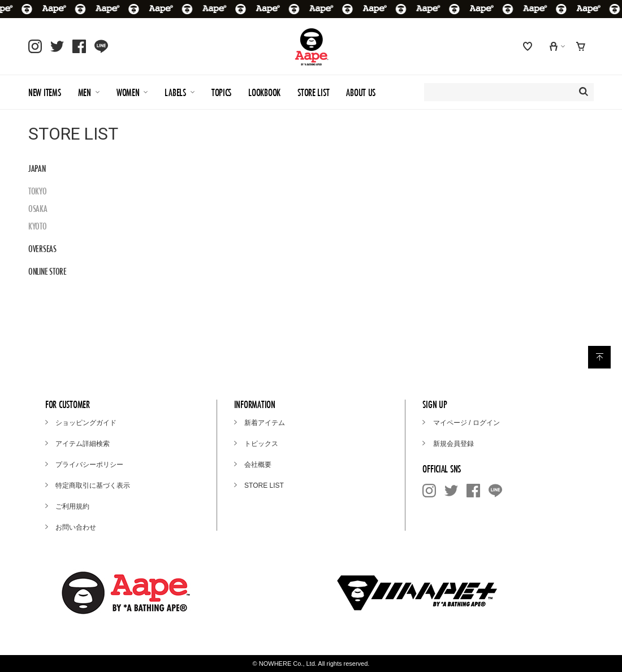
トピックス (261, 444)
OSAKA (38, 209)
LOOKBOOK (264, 92)
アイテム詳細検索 (83, 444)
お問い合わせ (76, 527)
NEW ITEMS (45, 92)
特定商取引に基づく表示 (93, 485)
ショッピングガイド (86, 423)
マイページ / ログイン (466, 423)
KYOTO (38, 226)
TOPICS (221, 92)
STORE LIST (313, 92)
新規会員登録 (453, 444)
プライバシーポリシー (89, 465)
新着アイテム (265, 423)
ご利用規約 (72, 506)
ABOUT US (361, 92)
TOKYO (38, 191)
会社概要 (258, 465)
